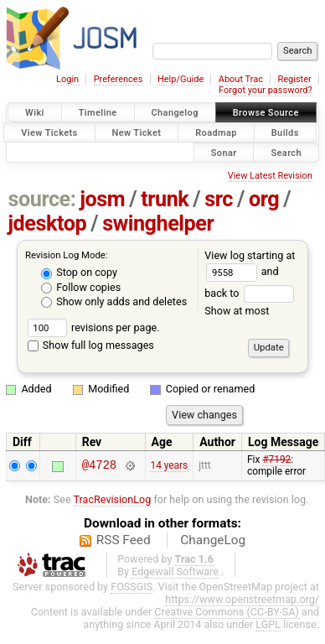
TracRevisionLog (113, 499)
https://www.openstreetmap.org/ (242, 599)
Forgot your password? (266, 90)
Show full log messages (91, 345)
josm (102, 199)
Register (294, 79)
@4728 (99, 466)
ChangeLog (213, 540)
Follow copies (81, 287)
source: (42, 199)
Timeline (98, 113)
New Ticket (137, 132)
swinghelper (158, 223)
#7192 (276, 460)
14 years (169, 465)
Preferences (119, 79)
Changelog (175, 113)
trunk (165, 199)
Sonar (224, 152)
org (264, 199)
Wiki (35, 113)
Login (67, 79)
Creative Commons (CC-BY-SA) (227, 612)
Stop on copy (79, 272)
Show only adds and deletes (114, 301)
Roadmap (216, 132)
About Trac (241, 79)
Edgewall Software (175, 571)
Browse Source (266, 113)
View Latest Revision (270, 176)
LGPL (268, 624)
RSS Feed (124, 540)
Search (286, 152)
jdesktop (48, 223)
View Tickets (49, 132)
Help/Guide (181, 79)
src (219, 199)
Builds (285, 132)
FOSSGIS (132, 587)
